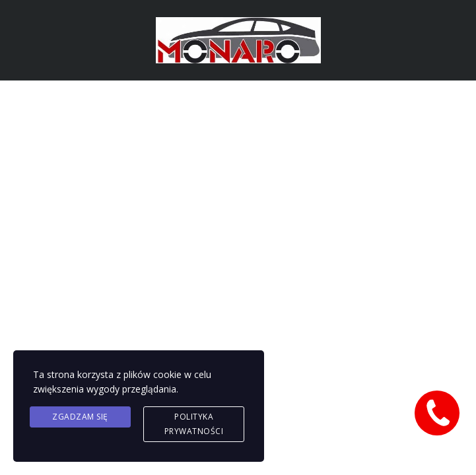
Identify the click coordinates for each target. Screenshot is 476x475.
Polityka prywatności (194, 424)
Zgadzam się (80, 417)
